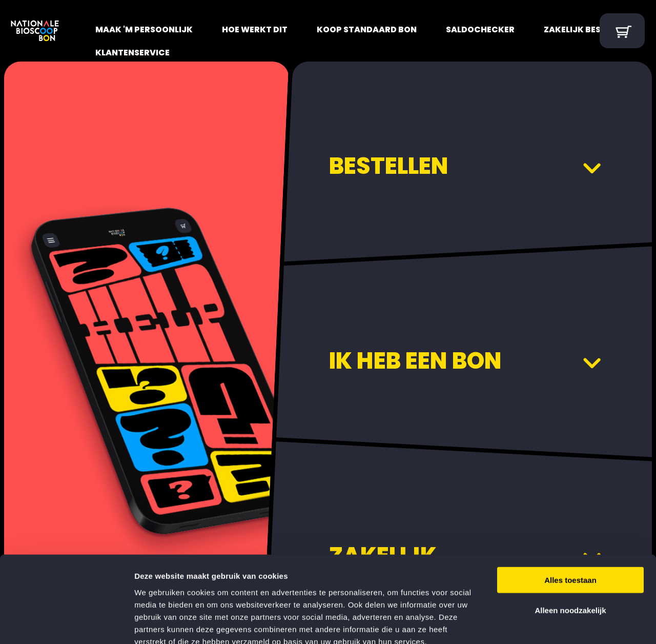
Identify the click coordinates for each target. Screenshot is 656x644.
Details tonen (554, 624)
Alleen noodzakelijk (570, 551)
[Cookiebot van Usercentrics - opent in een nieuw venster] (66, 624)
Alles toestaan (570, 521)
